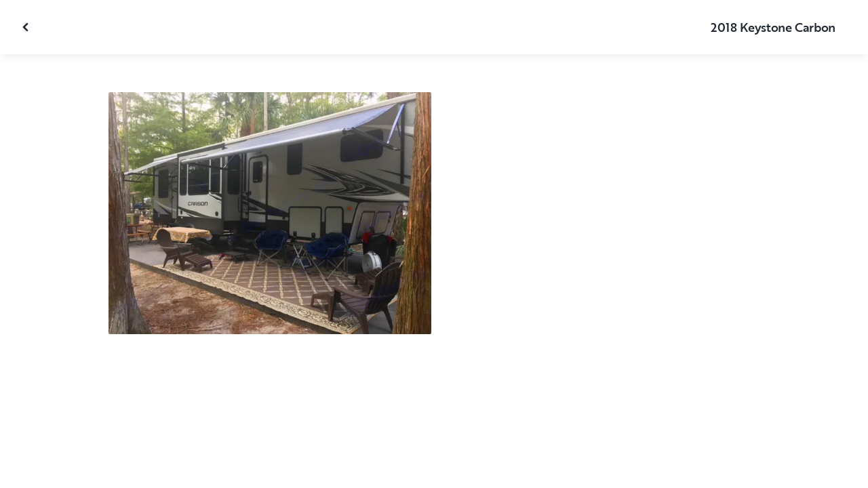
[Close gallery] (27, 27)
